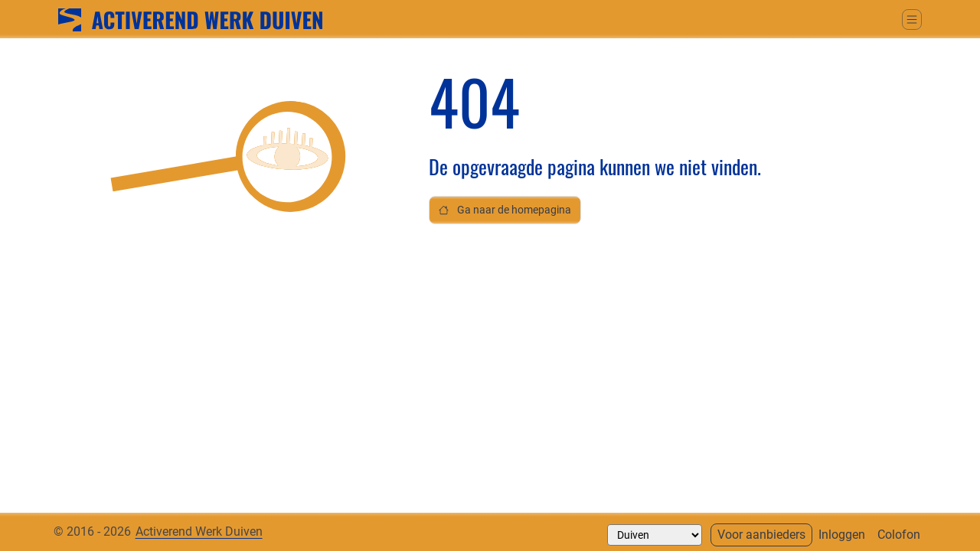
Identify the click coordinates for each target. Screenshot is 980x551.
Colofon (899, 535)
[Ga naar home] (190, 19)
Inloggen (842, 535)
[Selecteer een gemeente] (655, 535)
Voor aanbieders (761, 535)
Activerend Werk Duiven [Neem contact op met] (199, 531)
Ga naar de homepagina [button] (505, 210)
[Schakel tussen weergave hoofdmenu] (912, 20)
